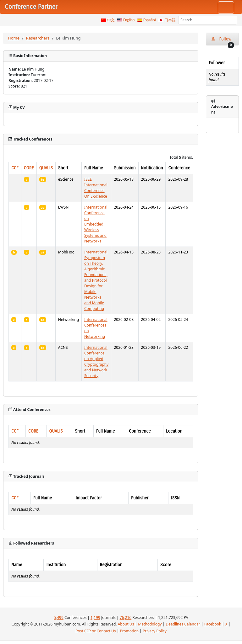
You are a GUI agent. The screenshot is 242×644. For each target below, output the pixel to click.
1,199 (95, 617)
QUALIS (46, 168)
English (129, 20)
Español (150, 20)
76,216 (126, 617)
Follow (222, 41)
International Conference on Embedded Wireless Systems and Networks (96, 224)
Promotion (129, 631)
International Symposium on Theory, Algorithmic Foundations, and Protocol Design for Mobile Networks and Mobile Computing (96, 280)
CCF (15, 168)
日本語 (170, 20)
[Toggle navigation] (226, 8)
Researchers (38, 38)
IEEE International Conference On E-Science (96, 188)
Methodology (150, 624)
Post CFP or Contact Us (96, 631)
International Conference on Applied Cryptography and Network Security (96, 362)
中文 (111, 20)
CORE (29, 168)
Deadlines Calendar (183, 624)
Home (14, 38)
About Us (126, 624)
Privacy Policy (155, 631)
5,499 (59, 617)
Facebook (213, 624)
